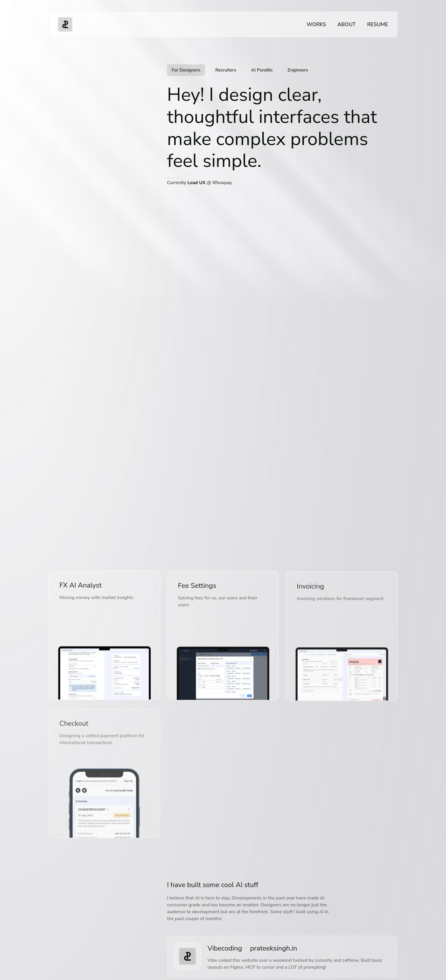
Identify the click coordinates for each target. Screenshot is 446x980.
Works (316, 24)
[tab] (186, 70)
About (347, 24)
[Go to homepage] (65, 24)
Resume (378, 24)
